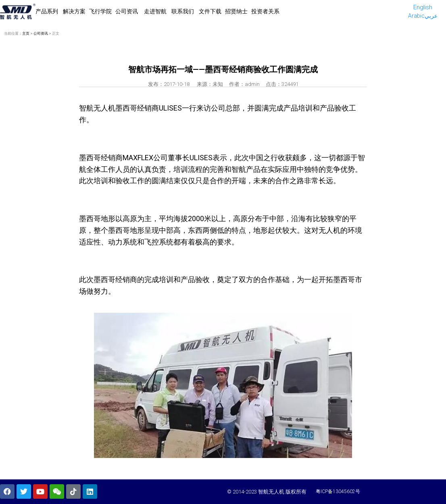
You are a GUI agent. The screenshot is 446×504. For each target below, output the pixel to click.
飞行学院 (100, 11)
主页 (26, 33)
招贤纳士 (236, 11)
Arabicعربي (423, 16)
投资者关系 (265, 11)
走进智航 (155, 11)
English (423, 7)
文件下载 (210, 11)
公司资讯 (127, 11)
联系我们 (183, 11)
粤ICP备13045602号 (338, 491)
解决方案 (74, 11)
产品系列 (47, 11)
